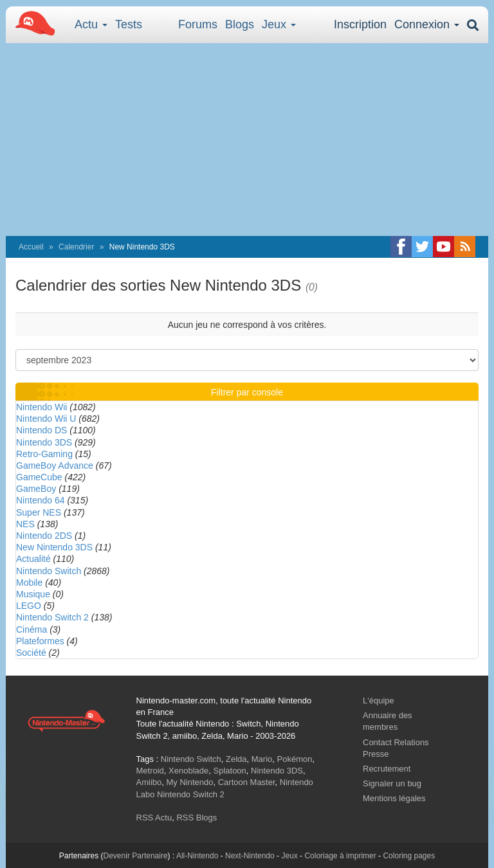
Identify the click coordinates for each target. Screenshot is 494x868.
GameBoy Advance (55, 466)
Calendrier (76, 247)
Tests (129, 24)
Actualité (33, 559)
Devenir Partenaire (136, 856)
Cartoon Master (247, 782)
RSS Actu (154, 818)
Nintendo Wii (41, 407)
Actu (91, 24)
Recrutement (387, 769)
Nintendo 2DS (44, 536)
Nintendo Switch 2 (52, 617)
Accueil (31, 247)
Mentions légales (394, 798)
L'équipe (379, 701)
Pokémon (295, 759)
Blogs (240, 24)
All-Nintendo (197, 856)
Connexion (427, 24)
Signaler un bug (392, 783)
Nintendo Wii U (46, 419)
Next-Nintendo (250, 856)
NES (25, 524)
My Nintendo (189, 782)
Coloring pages (409, 856)
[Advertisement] (247, 140)
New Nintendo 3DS (54, 547)
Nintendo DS (41, 430)
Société (31, 653)
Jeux (279, 24)
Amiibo (149, 782)
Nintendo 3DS (44, 442)
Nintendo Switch (49, 571)
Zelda (236, 759)
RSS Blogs (197, 818)
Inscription (360, 24)
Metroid (150, 771)
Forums (198, 24)
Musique (33, 594)
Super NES (39, 512)
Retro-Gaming (44, 454)
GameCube (39, 477)
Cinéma (32, 629)
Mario (262, 759)
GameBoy (36, 489)
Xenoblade (188, 771)
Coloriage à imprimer (340, 856)
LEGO (29, 606)
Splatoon (230, 771)
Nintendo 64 (41, 500)
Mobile (29, 583)
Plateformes (40, 641)
